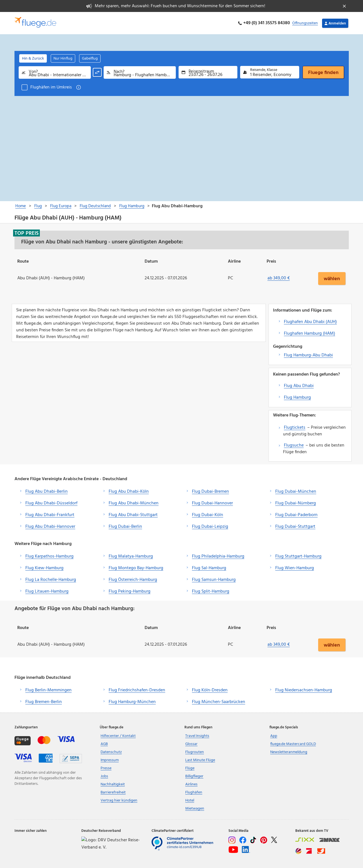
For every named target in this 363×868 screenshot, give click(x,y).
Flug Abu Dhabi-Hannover (50, 527)
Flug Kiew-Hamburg (44, 568)
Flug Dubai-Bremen (210, 492)
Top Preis (27, 233)
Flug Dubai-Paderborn (296, 515)
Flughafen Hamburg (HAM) (310, 334)
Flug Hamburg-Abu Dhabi (308, 355)
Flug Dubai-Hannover (212, 503)
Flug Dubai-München (296, 492)
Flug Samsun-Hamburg (214, 580)
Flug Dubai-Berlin (125, 527)
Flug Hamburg (297, 398)
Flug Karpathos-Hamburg (49, 556)
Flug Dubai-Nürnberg (296, 503)
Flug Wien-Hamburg (295, 568)
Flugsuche (294, 445)
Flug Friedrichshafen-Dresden (137, 690)
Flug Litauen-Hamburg (47, 591)
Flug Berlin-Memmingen (48, 690)
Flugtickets (295, 428)
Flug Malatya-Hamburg (131, 556)
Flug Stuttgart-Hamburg (298, 556)
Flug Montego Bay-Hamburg (136, 568)
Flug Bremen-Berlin (44, 702)
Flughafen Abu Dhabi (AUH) (310, 322)
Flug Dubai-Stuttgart (295, 527)
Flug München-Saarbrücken (219, 702)
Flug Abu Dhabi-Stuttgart (133, 515)
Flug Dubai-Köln (208, 515)
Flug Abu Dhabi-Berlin (47, 492)
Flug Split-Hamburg (211, 591)
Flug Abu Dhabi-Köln (129, 492)
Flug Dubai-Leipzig (210, 527)
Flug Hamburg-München (132, 702)
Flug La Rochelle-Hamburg (51, 580)
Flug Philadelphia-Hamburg (218, 556)
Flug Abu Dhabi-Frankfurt (50, 515)
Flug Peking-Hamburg (130, 591)
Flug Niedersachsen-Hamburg (304, 690)
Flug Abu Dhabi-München (134, 503)
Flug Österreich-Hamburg (133, 580)
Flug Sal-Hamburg (209, 568)
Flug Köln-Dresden (210, 690)
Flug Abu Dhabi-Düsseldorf (51, 503)
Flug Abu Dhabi (299, 386)
